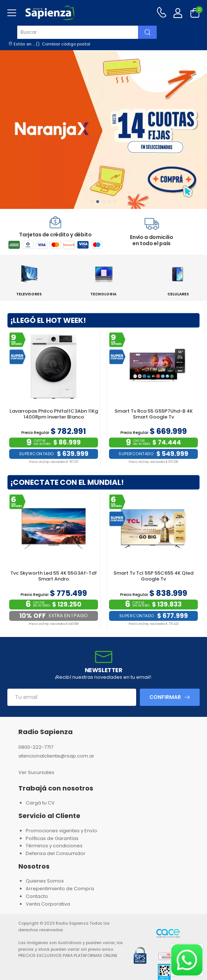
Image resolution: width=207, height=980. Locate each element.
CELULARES (178, 294)
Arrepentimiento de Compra (60, 889)
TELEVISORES (29, 294)
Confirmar (165, 697)
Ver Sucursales (36, 772)
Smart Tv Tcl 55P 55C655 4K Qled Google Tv (153, 576)
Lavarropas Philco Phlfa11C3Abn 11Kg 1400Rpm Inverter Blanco (54, 414)
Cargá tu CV (40, 803)
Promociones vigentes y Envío (61, 831)
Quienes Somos (45, 881)
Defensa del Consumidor (56, 853)
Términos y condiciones (54, 846)
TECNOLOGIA (103, 294)
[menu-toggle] (12, 13)
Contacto (37, 896)
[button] (92, 202)
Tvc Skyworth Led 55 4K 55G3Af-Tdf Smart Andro (54, 576)
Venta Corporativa (48, 904)
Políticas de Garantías (52, 838)
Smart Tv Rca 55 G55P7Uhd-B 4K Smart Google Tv (154, 414)
